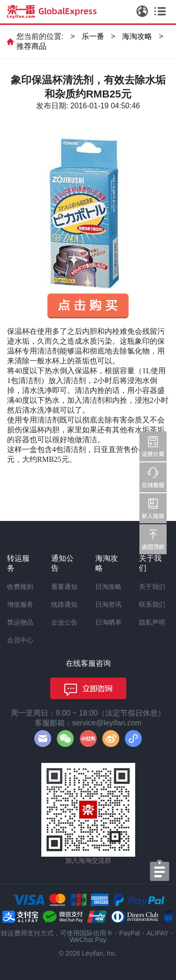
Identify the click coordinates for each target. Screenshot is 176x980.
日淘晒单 (108, 622)
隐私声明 (152, 622)
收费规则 (20, 587)
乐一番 (93, 36)
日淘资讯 (108, 604)
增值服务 (20, 604)
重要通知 (64, 587)
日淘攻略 (108, 587)
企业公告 (64, 622)
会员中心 (20, 640)
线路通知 (64, 604)
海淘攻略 (137, 36)
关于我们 (152, 587)
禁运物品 (20, 622)
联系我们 (152, 604)
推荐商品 (31, 46)
